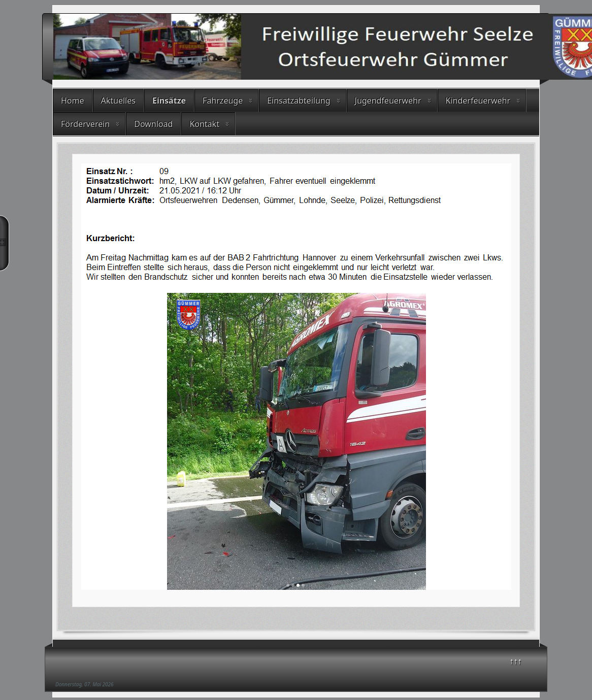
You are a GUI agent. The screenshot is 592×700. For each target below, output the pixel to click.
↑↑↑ (516, 661)
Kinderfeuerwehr (478, 101)
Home (73, 101)
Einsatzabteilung (299, 101)
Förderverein (85, 124)
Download (153, 124)
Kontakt (204, 124)
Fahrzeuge (223, 101)
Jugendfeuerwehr (388, 101)
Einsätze (169, 101)
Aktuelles (118, 101)
